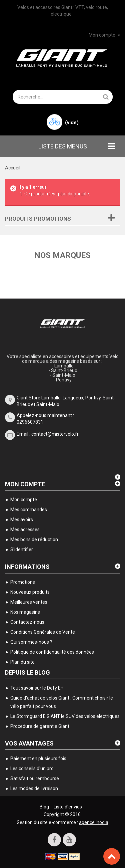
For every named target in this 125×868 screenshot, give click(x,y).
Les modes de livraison (34, 788)
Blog (44, 807)
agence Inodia (94, 822)
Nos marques (62, 255)
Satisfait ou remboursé (35, 778)
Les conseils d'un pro (32, 768)
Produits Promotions (38, 219)
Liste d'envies (68, 807)
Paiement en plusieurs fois (38, 759)
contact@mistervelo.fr (55, 434)
